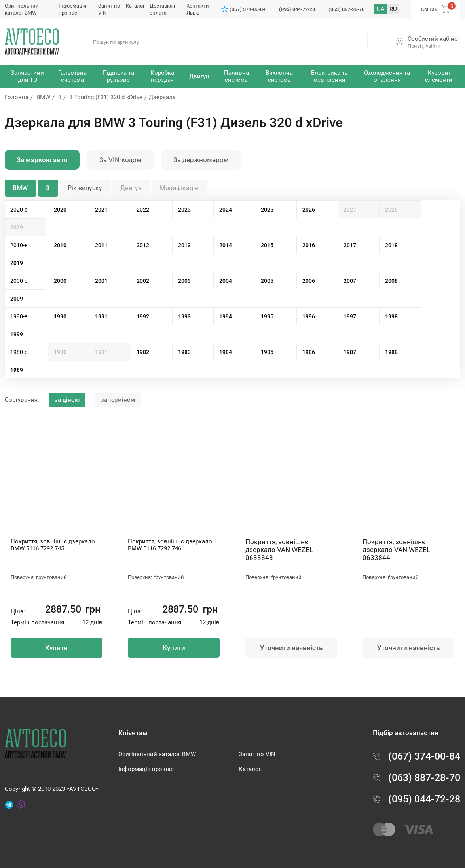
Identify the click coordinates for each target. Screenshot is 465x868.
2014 (226, 245)
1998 (391, 316)
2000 (60, 281)
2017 (350, 245)
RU (393, 9)
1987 (350, 352)
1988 (391, 352)
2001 (101, 281)
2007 (350, 281)
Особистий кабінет (434, 39)
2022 (143, 210)
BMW (43, 97)
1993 (184, 316)
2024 (226, 210)
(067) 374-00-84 (248, 9)
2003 (184, 281)
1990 (60, 316)
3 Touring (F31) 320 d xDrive (106, 97)
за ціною (67, 400)
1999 (17, 334)
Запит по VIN (257, 754)
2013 (184, 245)
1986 (309, 352)
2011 (101, 245)
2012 (143, 245)
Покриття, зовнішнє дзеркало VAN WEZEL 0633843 (279, 550)
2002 (143, 281)
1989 (17, 370)
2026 (309, 210)
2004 (226, 281)
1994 (226, 316)
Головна (17, 97)
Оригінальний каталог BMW (157, 754)
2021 (101, 210)
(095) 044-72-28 (297, 9)
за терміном (118, 400)
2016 (309, 245)
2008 (391, 281)
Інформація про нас (146, 769)
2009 (17, 299)
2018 (391, 245)
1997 (350, 316)
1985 (267, 352)
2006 (309, 281)
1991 (101, 316)
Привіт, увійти (424, 46)
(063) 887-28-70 (346, 9)
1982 (143, 352)
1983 (184, 352)
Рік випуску (85, 188)
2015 (267, 245)
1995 (267, 316)
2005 (267, 281)
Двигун (131, 188)
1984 (226, 352)
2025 (267, 210)
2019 (17, 263)
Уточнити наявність (291, 648)
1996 (309, 316)
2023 (184, 210)
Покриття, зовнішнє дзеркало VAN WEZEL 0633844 (396, 550)
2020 (60, 210)
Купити (56, 648)
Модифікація (179, 188)
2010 (60, 245)
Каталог (135, 6)
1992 (143, 316)
